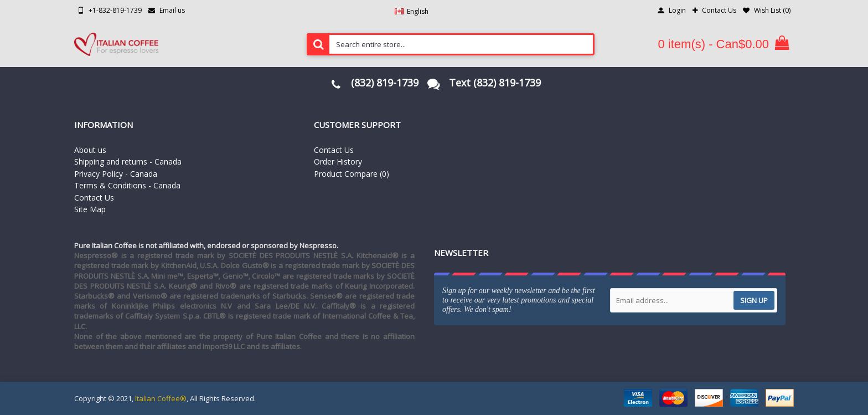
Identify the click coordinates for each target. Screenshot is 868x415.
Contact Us (94, 198)
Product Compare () (352, 174)
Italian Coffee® (161, 398)
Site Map (90, 209)
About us (90, 150)
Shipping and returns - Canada (128, 162)
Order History (338, 162)
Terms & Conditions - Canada (127, 185)
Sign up (754, 300)
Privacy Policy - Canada (116, 174)
